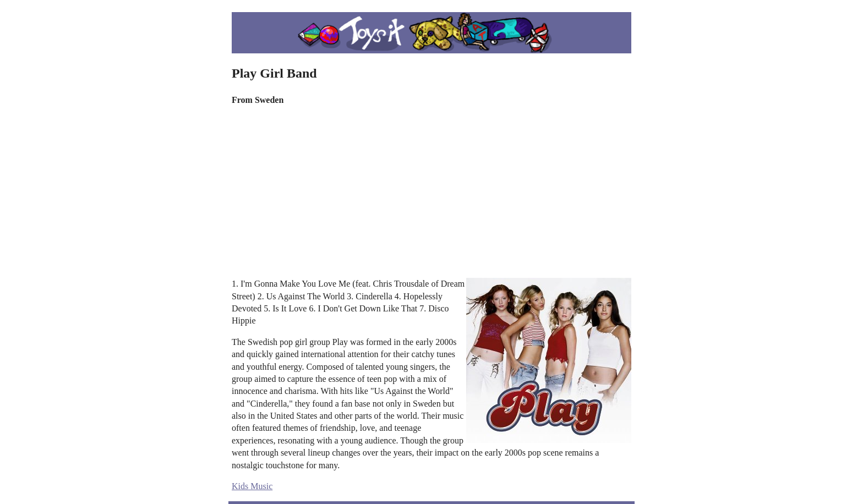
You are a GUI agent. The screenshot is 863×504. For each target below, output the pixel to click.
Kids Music (252, 486)
